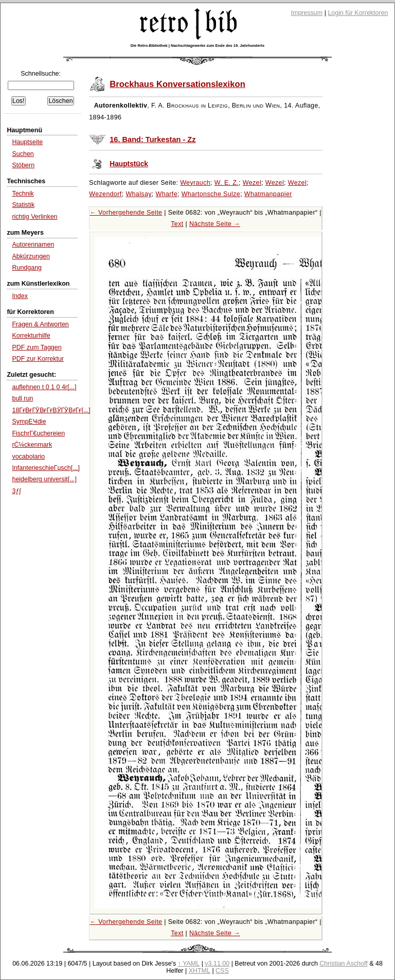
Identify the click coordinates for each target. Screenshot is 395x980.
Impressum (307, 13)
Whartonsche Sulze (211, 194)
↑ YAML (189, 964)
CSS (222, 971)
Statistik (23, 205)
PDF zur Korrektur (38, 359)
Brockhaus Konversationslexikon (177, 84)
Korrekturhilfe (31, 336)
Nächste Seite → (215, 224)
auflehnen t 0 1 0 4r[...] (44, 387)
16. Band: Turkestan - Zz (152, 139)
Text (177, 224)
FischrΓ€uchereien (38, 433)
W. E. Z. (227, 183)
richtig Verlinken (34, 217)
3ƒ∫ (16, 491)
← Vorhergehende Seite (126, 213)
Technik (23, 194)
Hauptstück (129, 164)
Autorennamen (33, 244)
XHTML (200, 971)
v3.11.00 (217, 964)
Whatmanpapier (268, 194)
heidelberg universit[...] (44, 479)
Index (20, 296)
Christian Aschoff (343, 964)
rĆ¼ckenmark (32, 445)
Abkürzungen (31, 256)
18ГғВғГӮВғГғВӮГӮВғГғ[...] (51, 410)
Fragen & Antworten (40, 324)
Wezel (252, 183)
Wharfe (167, 194)
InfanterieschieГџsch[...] (46, 468)
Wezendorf (105, 194)
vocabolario (28, 457)
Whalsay (138, 194)
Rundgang (27, 268)
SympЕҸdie (29, 422)
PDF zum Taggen (37, 347)
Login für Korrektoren (358, 13)
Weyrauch (195, 183)
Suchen (23, 154)
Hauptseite (27, 142)
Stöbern (23, 165)
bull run (22, 398)
